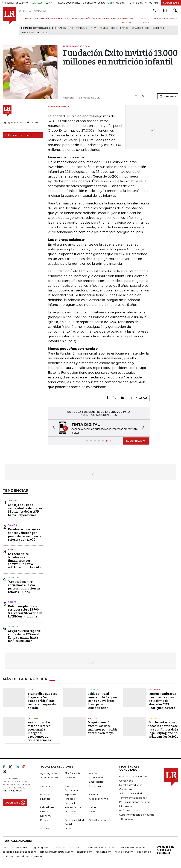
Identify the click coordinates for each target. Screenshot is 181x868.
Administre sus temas (18, 135)
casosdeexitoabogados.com (19, 852)
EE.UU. (31, 689)
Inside (92, 807)
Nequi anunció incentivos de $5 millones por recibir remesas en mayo (103, 728)
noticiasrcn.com (124, 852)
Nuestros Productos (131, 785)
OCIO (66, 18)
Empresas (46, 794)
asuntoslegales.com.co (16, 847)
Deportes (154, 718)
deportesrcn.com (32, 856)
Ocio (92, 811)
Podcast (45, 820)
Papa (94, 28)
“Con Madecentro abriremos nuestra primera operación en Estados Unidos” (24, 587)
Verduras (82, 28)
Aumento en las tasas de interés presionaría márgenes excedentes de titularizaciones (39, 731)
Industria (14, 578)
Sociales (93, 689)
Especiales (71, 794)
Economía (95, 786)
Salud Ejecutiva (98, 820)
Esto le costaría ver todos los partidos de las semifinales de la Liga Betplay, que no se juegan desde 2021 (163, 730)
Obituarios (71, 811)
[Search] (154, 11)
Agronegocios (49, 773)
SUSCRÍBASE (171, 3)
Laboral (13, 501)
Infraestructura (73, 807)
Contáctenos (127, 789)
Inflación (61, 28)
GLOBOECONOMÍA (80, 18)
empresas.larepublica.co (70, 847)
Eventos (94, 794)
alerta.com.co (11, 856)
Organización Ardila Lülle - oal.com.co (165, 850)
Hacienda (33, 718)
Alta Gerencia (72, 773)
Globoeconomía (99, 799)
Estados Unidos (140, 28)
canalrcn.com (84, 852)
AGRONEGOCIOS (101, 18)
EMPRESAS (56, 18)
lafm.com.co (144, 852)
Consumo (46, 786)
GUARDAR (168, 96)
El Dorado (158, 28)
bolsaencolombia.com (132, 847)
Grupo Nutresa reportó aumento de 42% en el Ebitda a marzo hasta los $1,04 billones (24, 636)
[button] (53, 428)
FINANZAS (30, 18)
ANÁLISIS (116, 18)
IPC (71, 28)
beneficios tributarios (35, 33)
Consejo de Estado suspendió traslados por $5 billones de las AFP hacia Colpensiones (25, 510)
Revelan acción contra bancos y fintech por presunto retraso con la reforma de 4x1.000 (25, 534)
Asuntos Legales (50, 777)
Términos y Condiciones (133, 798)
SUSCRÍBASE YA (136, 441)
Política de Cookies (130, 810)
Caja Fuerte (71, 777)
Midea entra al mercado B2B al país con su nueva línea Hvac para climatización (103, 701)
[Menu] (22, 18)
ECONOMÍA (43, 18)
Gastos (124, 28)
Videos (69, 828)
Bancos (12, 525)
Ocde (114, 28)
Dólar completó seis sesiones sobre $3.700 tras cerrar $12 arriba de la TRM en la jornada (25, 611)
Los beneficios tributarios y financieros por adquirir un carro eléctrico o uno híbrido (24, 561)
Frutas (104, 28)
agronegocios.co (43, 847)
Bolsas (12, 602)
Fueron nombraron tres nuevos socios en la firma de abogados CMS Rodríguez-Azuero (162, 701)
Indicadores (47, 807)
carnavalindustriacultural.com (56, 852)
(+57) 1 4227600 (12, 791)
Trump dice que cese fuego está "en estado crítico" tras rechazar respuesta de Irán (43, 701)
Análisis (93, 773)
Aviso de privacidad (131, 793)
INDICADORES (161, 18)
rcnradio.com (103, 852)
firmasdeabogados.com (102, 847)
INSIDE (173, 18)
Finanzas (45, 799)
